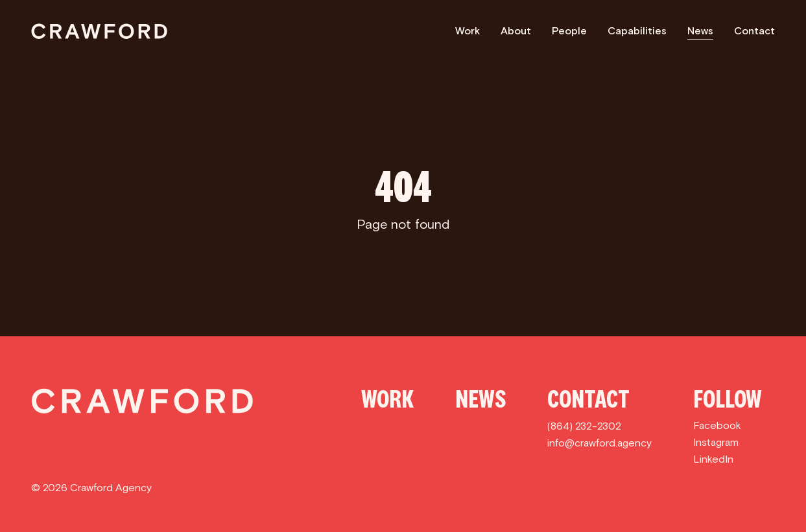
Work (468, 31)
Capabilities (637, 31)
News (700, 31)
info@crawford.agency (599, 443)
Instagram (716, 442)
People (569, 31)
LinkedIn (713, 459)
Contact (754, 31)
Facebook (717, 425)
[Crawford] (99, 31)
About (516, 31)
